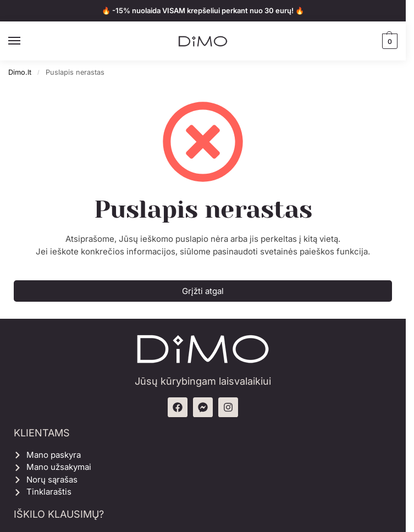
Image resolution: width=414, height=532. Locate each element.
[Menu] (25, 41)
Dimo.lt (20, 72)
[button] (388, 41)
